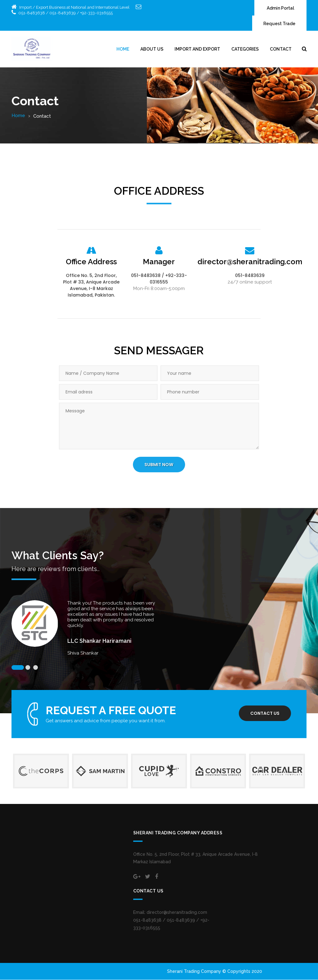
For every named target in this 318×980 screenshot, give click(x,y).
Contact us (265, 714)
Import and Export (197, 49)
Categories (245, 49)
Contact (281, 49)
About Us (152, 49)
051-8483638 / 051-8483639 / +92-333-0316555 (65, 13)
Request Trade (279, 24)
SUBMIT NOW (159, 465)
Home (123, 49)
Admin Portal (280, 8)
